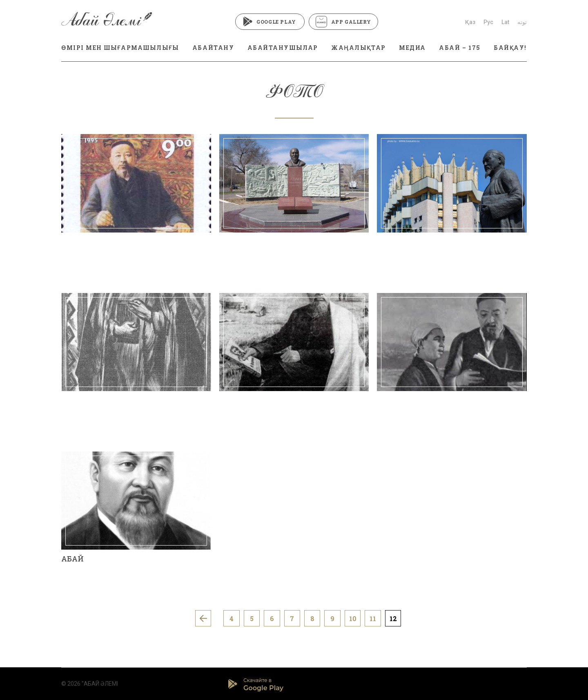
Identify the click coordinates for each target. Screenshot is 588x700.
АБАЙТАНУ (213, 48)
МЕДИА (412, 48)
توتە (522, 22)
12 (394, 618)
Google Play (270, 22)
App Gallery (343, 22)
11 (374, 618)
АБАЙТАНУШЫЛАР (283, 48)
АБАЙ (72, 559)
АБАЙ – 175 (460, 48)
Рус (488, 22)
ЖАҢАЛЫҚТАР (358, 48)
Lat (505, 22)
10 (353, 618)
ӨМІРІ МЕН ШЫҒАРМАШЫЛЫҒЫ (120, 48)
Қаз (470, 22)
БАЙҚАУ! (510, 48)
